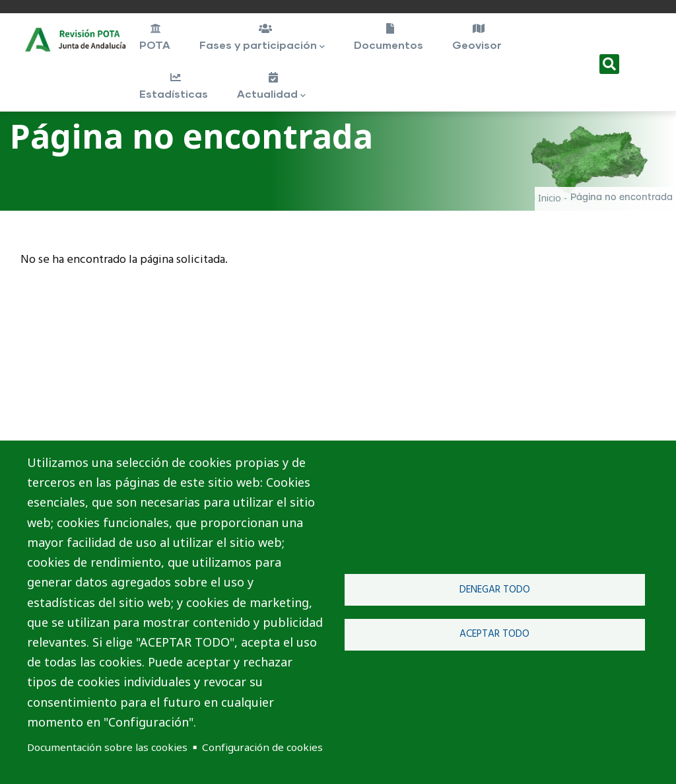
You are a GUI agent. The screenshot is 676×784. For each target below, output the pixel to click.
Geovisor (478, 37)
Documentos (389, 37)
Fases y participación (264, 38)
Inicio (550, 198)
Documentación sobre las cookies (107, 747)
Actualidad (272, 87)
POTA (155, 37)
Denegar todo (495, 590)
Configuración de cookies (262, 747)
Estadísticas (175, 86)
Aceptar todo (494, 634)
